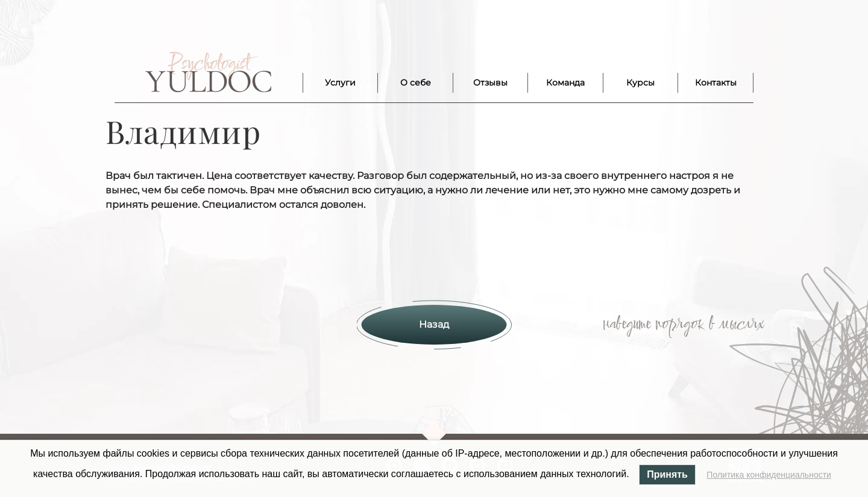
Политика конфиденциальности (769, 475)
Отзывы (490, 83)
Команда (565, 83)
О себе (416, 83)
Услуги (340, 83)
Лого (208, 72)
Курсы (640, 83)
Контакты (716, 83)
